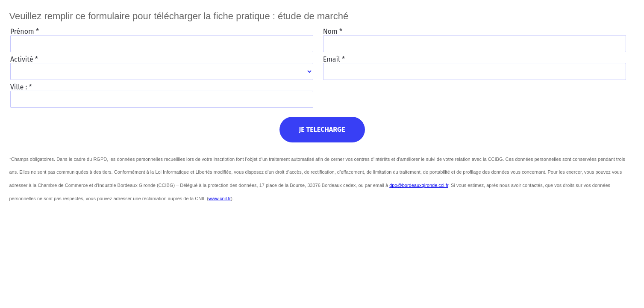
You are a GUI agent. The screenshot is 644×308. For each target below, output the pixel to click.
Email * (334, 59)
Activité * (24, 59)
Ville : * (21, 87)
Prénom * (25, 31)
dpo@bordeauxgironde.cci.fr (419, 185)
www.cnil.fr (220, 198)
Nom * (333, 31)
